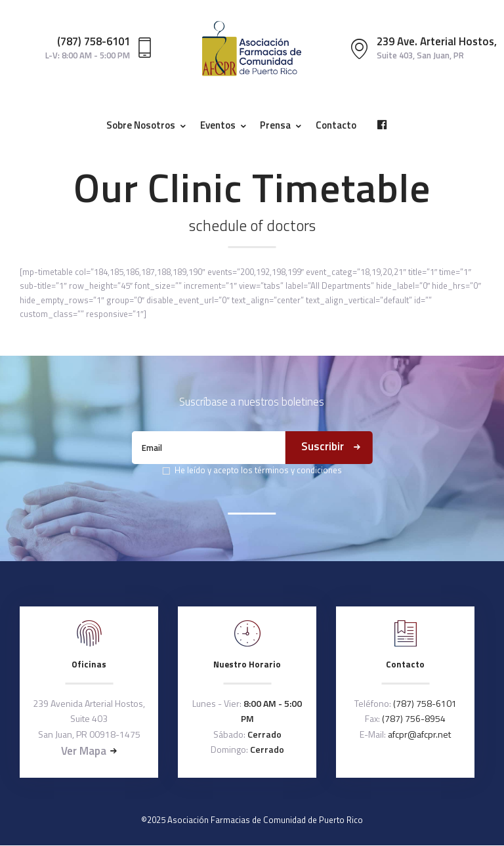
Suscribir (323, 446)
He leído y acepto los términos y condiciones (258, 470)
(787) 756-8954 (414, 718)
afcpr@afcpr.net (419, 734)
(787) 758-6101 (425, 703)
